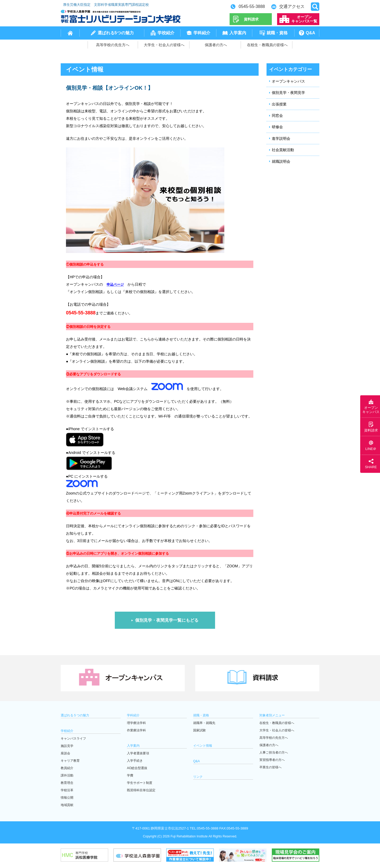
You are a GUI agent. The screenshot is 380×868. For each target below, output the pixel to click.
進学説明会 (281, 138)
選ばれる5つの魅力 (116, 33)
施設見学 (67, 746)
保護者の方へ (216, 45)
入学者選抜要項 (138, 753)
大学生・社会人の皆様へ (164, 45)
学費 (130, 775)
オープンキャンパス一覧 (304, 19)
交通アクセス (292, 6)
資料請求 (251, 19)
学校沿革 (67, 790)
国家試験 (199, 730)
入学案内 (238, 33)
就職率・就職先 (204, 723)
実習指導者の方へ (272, 760)
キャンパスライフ (73, 738)
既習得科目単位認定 (141, 790)
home (70, 33)
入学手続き (135, 761)
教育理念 (67, 783)
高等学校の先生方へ (113, 45)
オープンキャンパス (288, 81)
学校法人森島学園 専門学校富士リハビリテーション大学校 (121, 16)
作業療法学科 (136, 730)
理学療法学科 (136, 723)
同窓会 (277, 116)
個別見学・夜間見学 (288, 93)
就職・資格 (277, 33)
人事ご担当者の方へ (274, 752)
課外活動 (67, 775)
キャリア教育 (70, 761)
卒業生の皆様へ (270, 767)
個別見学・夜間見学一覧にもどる (167, 620)
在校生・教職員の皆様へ (267, 45)
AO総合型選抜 (137, 768)
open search (315, 7)
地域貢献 (67, 805)
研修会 (277, 127)
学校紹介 (166, 33)
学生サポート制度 (140, 783)
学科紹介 (202, 33)
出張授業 (279, 104)
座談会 (65, 753)
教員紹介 (67, 768)
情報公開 (67, 798)
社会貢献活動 (283, 150)
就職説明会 (281, 161)
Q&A (311, 33)
